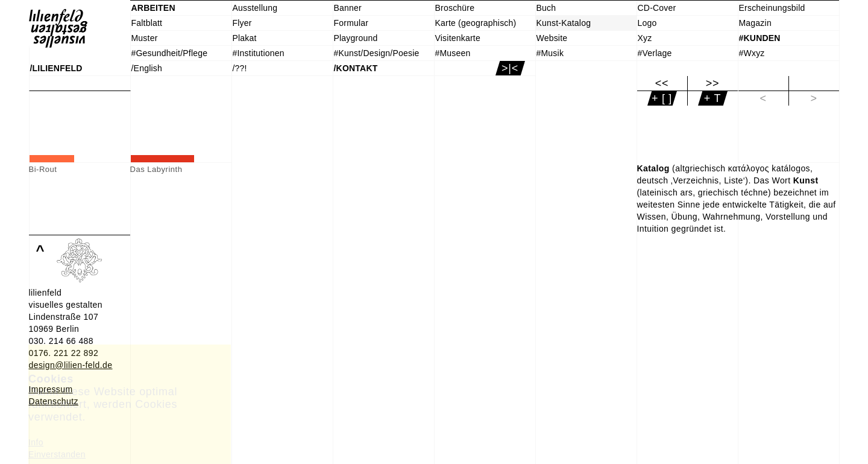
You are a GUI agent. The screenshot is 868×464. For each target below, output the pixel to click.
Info (36, 442)
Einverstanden (57, 454)
